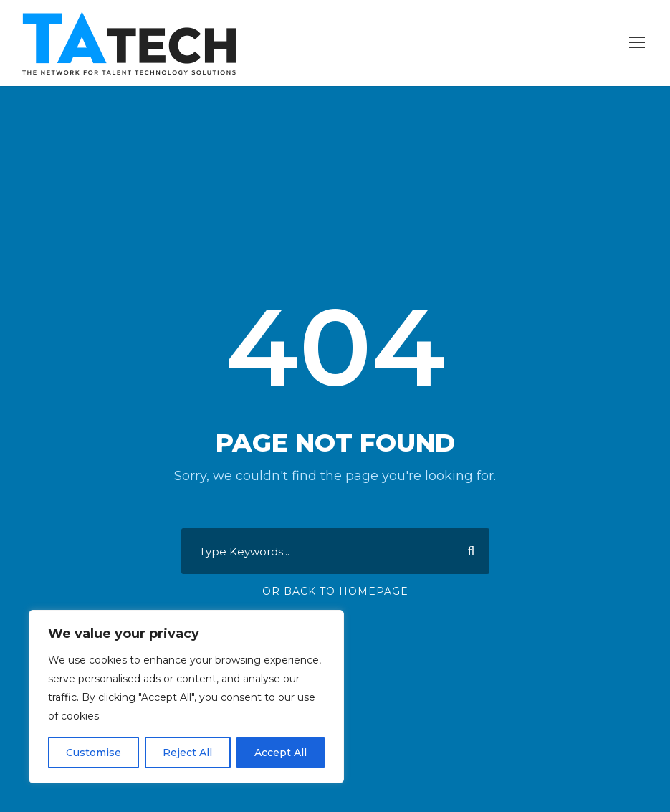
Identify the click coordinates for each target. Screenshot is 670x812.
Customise (94, 753)
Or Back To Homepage (335, 591)
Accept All (281, 753)
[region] (186, 697)
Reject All (187, 753)
